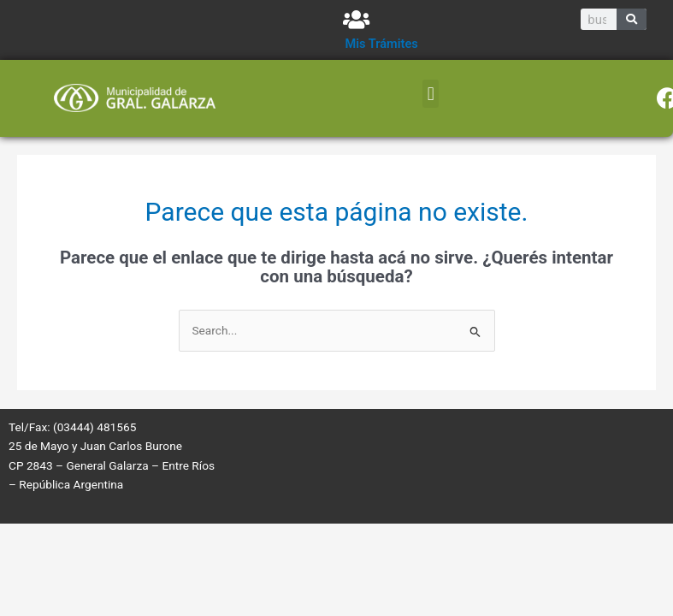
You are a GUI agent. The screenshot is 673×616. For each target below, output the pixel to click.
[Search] (632, 19)
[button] (431, 94)
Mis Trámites (382, 44)
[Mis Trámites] (356, 19)
